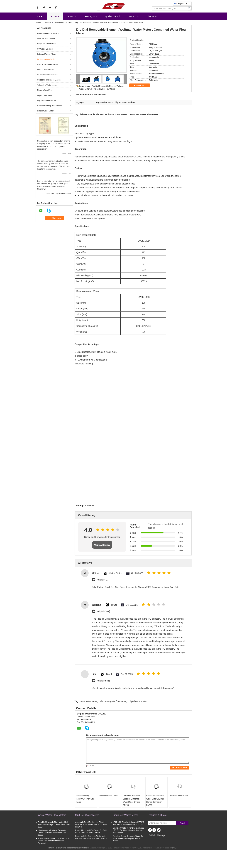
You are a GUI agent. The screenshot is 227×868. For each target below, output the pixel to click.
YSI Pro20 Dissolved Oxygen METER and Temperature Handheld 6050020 (128, 823)
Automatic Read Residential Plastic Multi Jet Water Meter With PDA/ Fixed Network (91, 825)
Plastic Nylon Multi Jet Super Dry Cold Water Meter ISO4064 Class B (91, 831)
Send (182, 823)
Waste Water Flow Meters (48, 33)
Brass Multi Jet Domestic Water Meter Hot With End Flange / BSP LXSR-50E (91, 837)
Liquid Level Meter (45, 95)
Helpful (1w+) (103, 612)
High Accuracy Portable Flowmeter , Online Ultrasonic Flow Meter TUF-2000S (53, 833)
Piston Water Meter (45, 90)
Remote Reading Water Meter (50, 106)
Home (39, 16)
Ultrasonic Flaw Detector (48, 75)
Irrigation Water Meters (47, 101)
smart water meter (88, 701)
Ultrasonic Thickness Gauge (49, 80)
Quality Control (112, 16)
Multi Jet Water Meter (46, 39)
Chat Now (152, 16)
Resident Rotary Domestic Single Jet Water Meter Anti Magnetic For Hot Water (128, 838)
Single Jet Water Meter (47, 44)
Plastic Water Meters (46, 111)
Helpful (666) (103, 681)
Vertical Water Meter (46, 70)
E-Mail (152, 835)
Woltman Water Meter (63, 23)
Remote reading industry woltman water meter (86, 799)
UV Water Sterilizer (45, 49)
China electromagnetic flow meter (75, 848)
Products (55, 16)
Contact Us (133, 16)
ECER (175, 848)
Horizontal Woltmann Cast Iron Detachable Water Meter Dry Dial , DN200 (132, 800)
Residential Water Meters (48, 64)
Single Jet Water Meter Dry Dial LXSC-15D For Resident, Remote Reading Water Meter (129, 830)
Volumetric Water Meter (47, 85)
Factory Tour (91, 16)
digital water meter (138, 701)
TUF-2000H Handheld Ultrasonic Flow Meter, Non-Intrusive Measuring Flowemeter (54, 841)
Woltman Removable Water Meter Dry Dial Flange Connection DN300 (155, 800)
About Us (72, 16)
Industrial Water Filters (47, 54)
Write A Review (102, 545)
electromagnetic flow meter (113, 701)
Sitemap (161, 835)
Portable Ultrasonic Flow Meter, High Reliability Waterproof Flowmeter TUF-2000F (54, 825)
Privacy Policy (54, 848)
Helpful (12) (102, 580)
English (183, 4)
